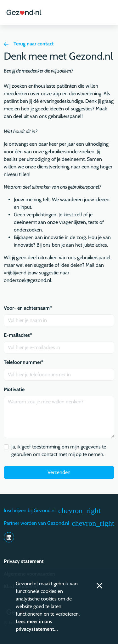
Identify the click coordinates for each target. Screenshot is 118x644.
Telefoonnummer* (24, 362)
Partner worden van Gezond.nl (59, 523)
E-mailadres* (18, 335)
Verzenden (59, 472)
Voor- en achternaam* (28, 308)
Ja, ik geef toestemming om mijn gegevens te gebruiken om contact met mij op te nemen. (59, 451)
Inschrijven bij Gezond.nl (52, 511)
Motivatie (14, 389)
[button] (106, 12)
